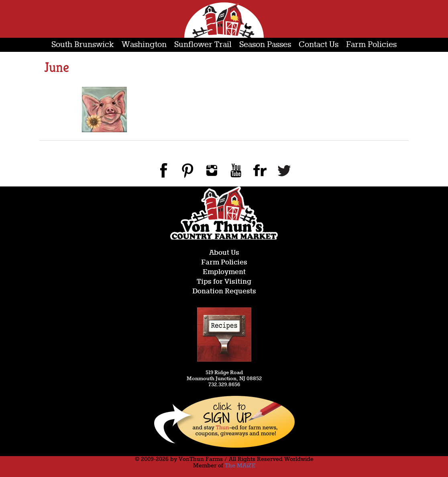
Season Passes (265, 45)
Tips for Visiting (224, 282)
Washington (144, 45)
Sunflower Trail (203, 45)
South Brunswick (83, 45)
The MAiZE (240, 466)
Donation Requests (224, 292)
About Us (224, 253)
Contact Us (319, 45)
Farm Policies (371, 45)
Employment (224, 272)
